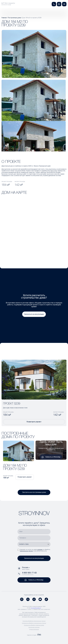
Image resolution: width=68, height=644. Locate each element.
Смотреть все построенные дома (34, 492)
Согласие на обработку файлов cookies (34, 625)
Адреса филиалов (34, 629)
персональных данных (26, 551)
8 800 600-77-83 (29, 573)
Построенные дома (14, 18)
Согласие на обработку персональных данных (34, 623)
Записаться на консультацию (34, 314)
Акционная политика (34, 627)
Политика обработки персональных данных (34, 621)
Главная (4, 18)
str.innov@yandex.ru (36, 608)
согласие (40, 550)
